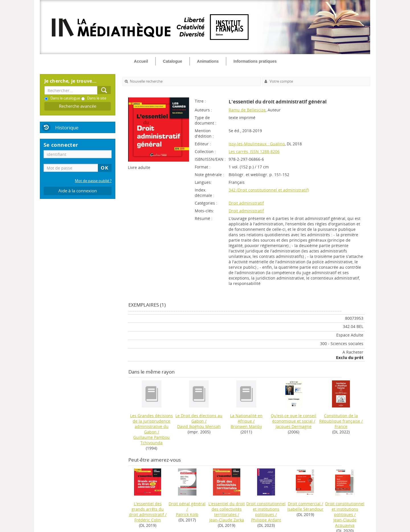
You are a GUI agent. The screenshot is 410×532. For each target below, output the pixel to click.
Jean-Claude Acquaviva (345, 523)
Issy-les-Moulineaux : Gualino (257, 144)
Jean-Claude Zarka (227, 520)
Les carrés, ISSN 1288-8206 (254, 151)
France (341, 426)
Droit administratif (246, 203)
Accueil (141, 61)
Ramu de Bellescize (247, 110)
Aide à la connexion (78, 191)
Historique (67, 128)
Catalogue (173, 61)
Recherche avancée (78, 106)
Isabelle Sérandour (305, 509)
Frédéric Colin (148, 520)
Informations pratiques (255, 61)
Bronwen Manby (246, 426)
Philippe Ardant (266, 520)
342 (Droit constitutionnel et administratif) (269, 190)
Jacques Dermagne (294, 426)
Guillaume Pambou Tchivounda (151, 440)
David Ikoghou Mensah (199, 426)
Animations (208, 61)
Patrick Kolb (187, 514)
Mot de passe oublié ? (93, 181)
